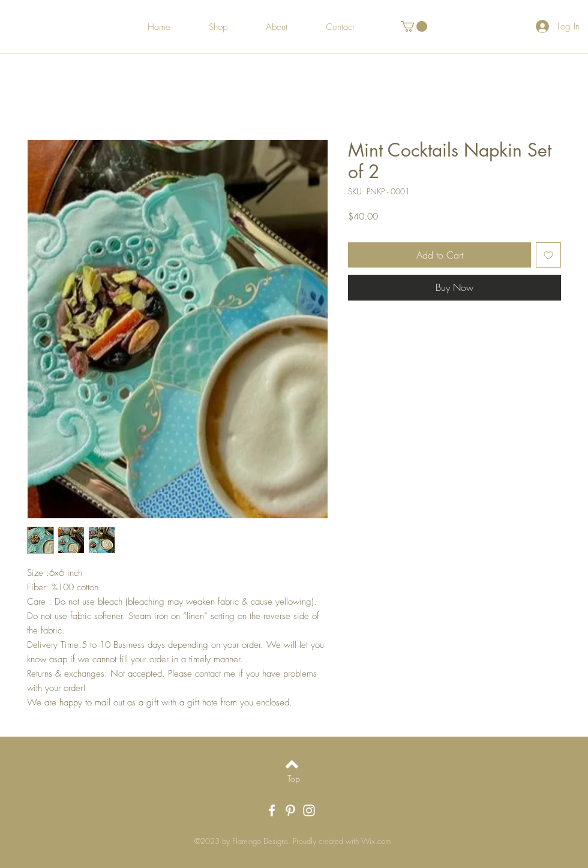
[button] (414, 26)
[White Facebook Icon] (272, 810)
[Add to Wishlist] (548, 255)
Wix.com (376, 841)
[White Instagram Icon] (309, 810)
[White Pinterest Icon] (290, 810)
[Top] (294, 779)
